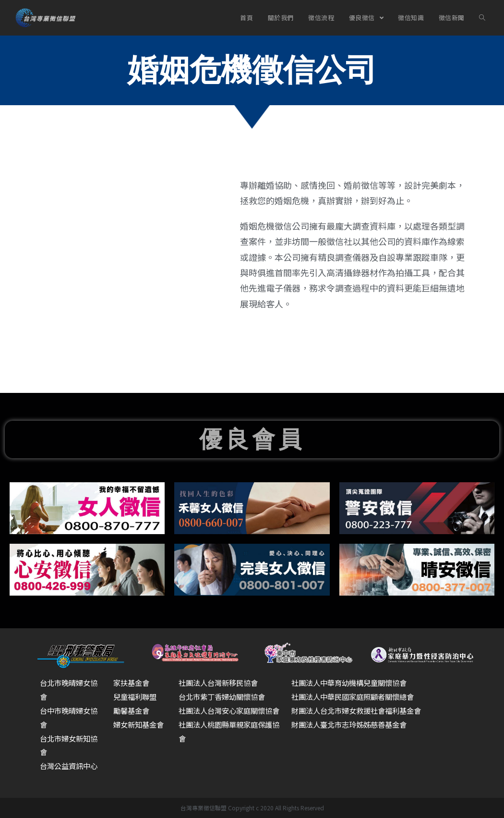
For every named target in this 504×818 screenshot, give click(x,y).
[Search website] (482, 18)
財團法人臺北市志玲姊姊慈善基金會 (353, 724)
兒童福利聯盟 (136, 696)
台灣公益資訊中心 (71, 766)
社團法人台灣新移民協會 (221, 683)
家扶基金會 (132, 683)
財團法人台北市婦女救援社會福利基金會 (360, 710)
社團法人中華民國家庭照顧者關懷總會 (357, 696)
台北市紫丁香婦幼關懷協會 (225, 696)
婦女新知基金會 (140, 724)
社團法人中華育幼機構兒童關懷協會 (353, 683)
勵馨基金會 (132, 710)
